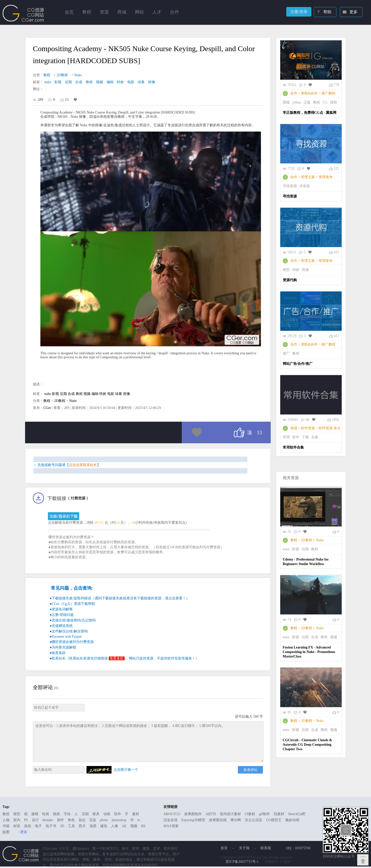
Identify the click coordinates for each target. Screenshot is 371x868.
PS (26, 820)
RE (143, 826)
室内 (17, 820)
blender (48, 820)
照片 (82, 826)
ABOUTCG (172, 814)
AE (124, 826)
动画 (107, 814)
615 (337, 252)
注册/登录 (299, 12)
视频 (100, 82)
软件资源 (308, 428)
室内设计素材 (230, 814)
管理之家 (308, 177)
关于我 (244, 848)
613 (337, 336)
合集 (315, 437)
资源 (305, 270)
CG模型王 (274, 820)
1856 (336, 420)
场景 (93, 826)
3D (62, 826)
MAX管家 (171, 826)
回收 (296, 270)
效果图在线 (218, 820)
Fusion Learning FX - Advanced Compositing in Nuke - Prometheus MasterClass (309, 652)
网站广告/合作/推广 (298, 364)
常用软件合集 (293, 447)
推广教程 (328, 93)
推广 (286, 353)
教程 (47, 75)
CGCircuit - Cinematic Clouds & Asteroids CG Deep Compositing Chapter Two (307, 745)
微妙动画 (292, 820)
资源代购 (290, 280)
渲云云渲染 (253, 820)
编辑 (110, 82)
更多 (349, 13)
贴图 (6, 832)
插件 (60, 820)
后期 (68, 82)
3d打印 (211, 814)
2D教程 (62, 75)
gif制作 (264, 814)
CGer (47, 408)
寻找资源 (290, 186)
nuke (48, 82)
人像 (115, 826)
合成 (79, 82)
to (139, 820)
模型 (286, 270)
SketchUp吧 (297, 814)
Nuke (78, 75)
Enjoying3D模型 (193, 820)
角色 (71, 820)
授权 (334, 102)
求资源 (305, 186)
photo (104, 820)
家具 (96, 814)
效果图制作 (193, 814)
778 (337, 85)
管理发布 (326, 177)
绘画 (46, 814)
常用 (286, 437)
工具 (71, 826)
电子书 (51, 826)
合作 (294, 93)
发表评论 (250, 770)
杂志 (82, 820)
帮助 (323, 13)
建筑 (104, 826)
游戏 (28, 826)
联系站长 (59, 658)
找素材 (279, 814)
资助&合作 (309, 93)
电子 (38, 826)
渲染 (93, 820)
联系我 (266, 848)
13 (67, 100)
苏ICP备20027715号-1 (242, 862)
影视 (58, 82)
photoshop (119, 820)
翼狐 (286, 102)
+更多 (23, 832)
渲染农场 (170, 820)
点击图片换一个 (126, 770)
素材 (136, 814)
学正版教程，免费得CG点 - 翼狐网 (310, 113)
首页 (69, 12)
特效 (120, 82)
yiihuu (297, 102)
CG (325, 102)
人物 (6, 820)
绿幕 (141, 82)
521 (337, 169)
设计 (35, 820)
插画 (56, 814)
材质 (17, 826)
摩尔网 (236, 820)
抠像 (152, 82)
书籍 (6, 826)
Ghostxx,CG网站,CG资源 (23, 13)
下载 (305, 437)
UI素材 (250, 814)
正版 (307, 102)
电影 (131, 82)
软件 (296, 437)
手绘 (67, 814)
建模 (35, 814)
